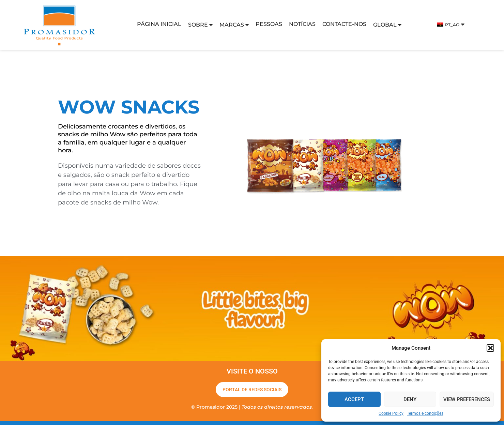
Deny (410, 399)
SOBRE (200, 25)
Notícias (302, 24)
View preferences (467, 399)
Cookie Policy (391, 413)
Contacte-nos (344, 24)
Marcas (234, 25)
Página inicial (159, 24)
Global (387, 25)
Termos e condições (425, 413)
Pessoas (269, 24)
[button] (490, 348)
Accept (354, 399)
